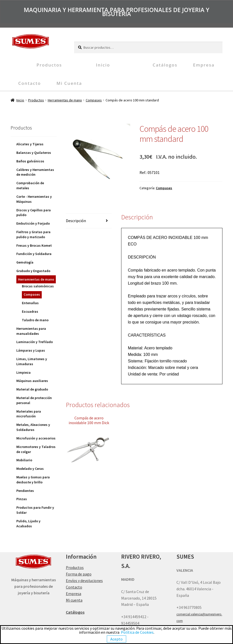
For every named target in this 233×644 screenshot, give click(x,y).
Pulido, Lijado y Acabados (28, 524)
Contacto (29, 83)
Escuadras (30, 311)
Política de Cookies (137, 632)
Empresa (204, 65)
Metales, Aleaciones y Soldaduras (33, 427)
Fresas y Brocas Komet (34, 245)
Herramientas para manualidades (31, 331)
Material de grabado (32, 389)
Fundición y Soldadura (34, 254)
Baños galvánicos (30, 161)
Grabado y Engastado (33, 271)
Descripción (76, 221)
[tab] (89, 221)
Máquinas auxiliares (32, 381)
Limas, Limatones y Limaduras (32, 361)
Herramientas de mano (65, 100)
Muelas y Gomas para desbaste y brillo (33, 480)
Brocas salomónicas (38, 286)
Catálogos (165, 65)
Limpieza (24, 372)
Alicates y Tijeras (30, 144)
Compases (94, 100)
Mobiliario (24, 460)
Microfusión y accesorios (36, 438)
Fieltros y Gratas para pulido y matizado (33, 234)
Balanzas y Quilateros (34, 153)
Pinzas (22, 499)
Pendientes (25, 491)
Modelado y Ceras (30, 469)
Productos (49, 65)
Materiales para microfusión (29, 414)
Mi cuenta (69, 83)
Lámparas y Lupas (31, 350)
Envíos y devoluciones (84, 581)
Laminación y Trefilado (35, 342)
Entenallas (30, 303)
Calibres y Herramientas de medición (35, 172)
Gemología (25, 262)
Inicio (103, 65)
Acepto (116, 639)
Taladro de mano (35, 320)
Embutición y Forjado (33, 223)
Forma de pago (79, 574)
